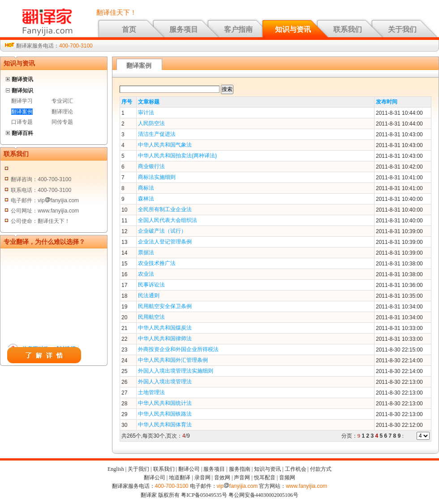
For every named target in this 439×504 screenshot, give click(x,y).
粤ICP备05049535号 (204, 495)
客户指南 (238, 29)
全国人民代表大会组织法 (168, 220)
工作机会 (296, 469)
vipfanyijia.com (237, 486)
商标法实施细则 (157, 177)
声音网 (242, 478)
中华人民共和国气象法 (165, 145)
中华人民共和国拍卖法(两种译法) (177, 156)
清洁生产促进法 (157, 134)
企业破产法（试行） (162, 231)
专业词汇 (62, 101)
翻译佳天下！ (116, 13)
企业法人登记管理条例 (165, 242)
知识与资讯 (293, 29)
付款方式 (321, 469)
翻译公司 (189, 469)
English (116, 469)
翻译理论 (62, 112)
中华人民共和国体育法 (165, 425)
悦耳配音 (265, 478)
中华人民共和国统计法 (165, 403)
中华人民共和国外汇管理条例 (173, 360)
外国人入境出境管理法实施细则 (176, 371)
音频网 (287, 478)
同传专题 (62, 122)
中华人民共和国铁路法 (165, 414)
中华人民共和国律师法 (165, 339)
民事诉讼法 (151, 285)
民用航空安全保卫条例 (165, 306)
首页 (129, 29)
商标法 (146, 188)
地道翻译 (180, 478)
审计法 (146, 113)
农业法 (146, 274)
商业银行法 (151, 166)
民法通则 (149, 295)
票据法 (146, 252)
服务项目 (184, 29)
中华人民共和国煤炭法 (165, 328)
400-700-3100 (76, 46)
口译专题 (22, 122)
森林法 (146, 199)
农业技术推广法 (157, 263)
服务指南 (240, 469)
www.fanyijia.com (306, 486)
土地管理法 (151, 392)
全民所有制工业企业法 (165, 209)
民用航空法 (151, 317)
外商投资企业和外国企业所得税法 (178, 349)
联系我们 (348, 29)
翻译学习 (22, 101)
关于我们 (402, 29)
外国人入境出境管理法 (165, 382)
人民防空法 (151, 123)
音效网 (222, 478)
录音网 (202, 478)
